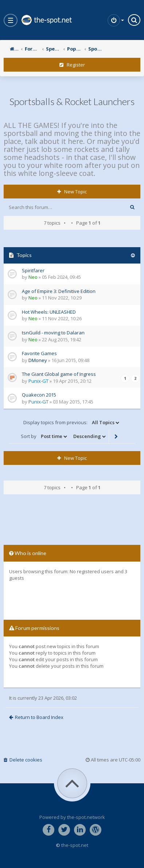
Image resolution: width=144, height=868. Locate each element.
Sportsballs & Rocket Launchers (72, 101)
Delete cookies (23, 760)
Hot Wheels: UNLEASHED (49, 312)
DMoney (38, 360)
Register (72, 65)
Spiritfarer (33, 270)
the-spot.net (46, 20)
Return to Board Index (36, 717)
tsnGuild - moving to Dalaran (53, 333)
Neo (33, 277)
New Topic (72, 192)
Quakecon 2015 (39, 395)
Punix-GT (38, 381)
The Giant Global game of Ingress (59, 374)
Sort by (44, 437)
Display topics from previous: (72, 423)
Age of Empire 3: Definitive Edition (59, 291)
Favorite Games (39, 353)
